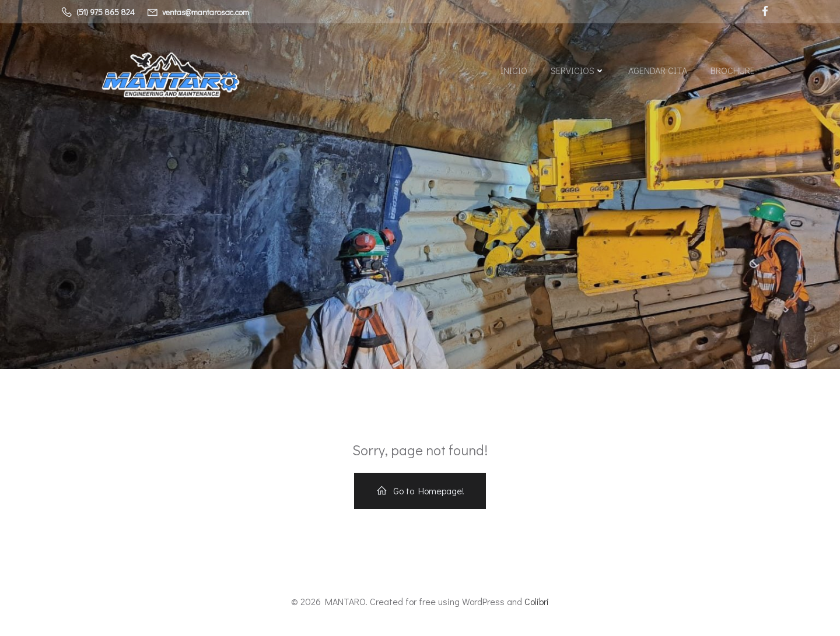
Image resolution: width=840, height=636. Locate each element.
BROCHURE (733, 70)
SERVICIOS (578, 70)
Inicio (514, 70)
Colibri (537, 601)
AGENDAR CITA (658, 70)
